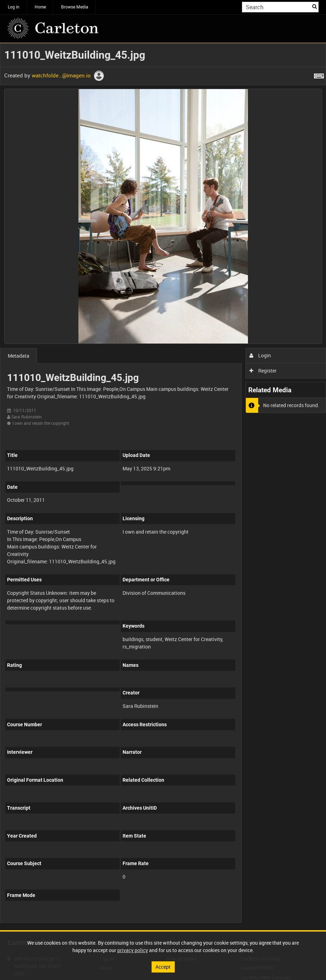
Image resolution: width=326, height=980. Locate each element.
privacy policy (133, 950)
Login (260, 355)
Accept (163, 967)
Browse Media (75, 7)
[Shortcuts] (319, 75)
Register (263, 371)
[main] (163, 487)
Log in (14, 7)
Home (40, 7)
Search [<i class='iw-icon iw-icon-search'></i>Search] (315, 6)
